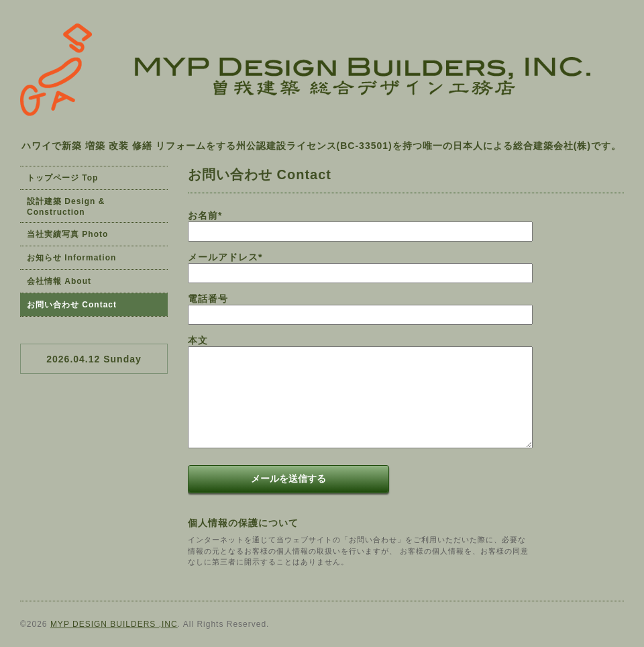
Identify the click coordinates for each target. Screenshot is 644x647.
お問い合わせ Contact (72, 305)
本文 (198, 340)
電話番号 (208, 299)
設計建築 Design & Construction (66, 207)
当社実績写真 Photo (67, 234)
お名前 (205, 215)
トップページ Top (62, 178)
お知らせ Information (71, 258)
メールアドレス (225, 257)
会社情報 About (59, 281)
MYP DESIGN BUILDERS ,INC (114, 624)
